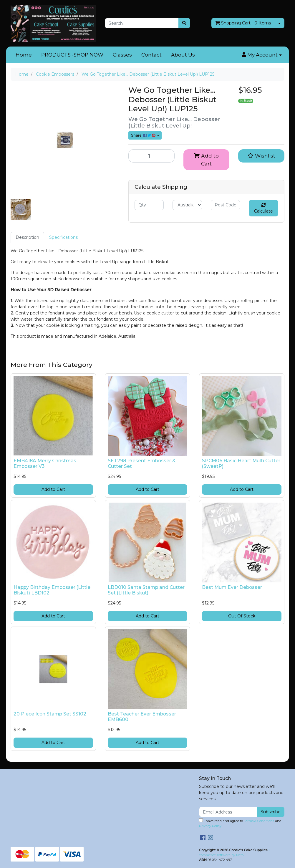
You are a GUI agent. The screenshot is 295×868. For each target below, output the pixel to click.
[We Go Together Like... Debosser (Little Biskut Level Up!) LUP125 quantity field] (151, 156)
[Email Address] (228, 812)
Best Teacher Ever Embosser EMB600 (142, 717)
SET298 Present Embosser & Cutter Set (142, 463)
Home (24, 55)
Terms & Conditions (259, 821)
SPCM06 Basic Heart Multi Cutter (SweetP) (241, 463)
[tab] (27, 237)
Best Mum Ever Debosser (232, 587)
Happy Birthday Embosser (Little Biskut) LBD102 (52, 590)
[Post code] (225, 205)
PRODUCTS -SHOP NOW (72, 55)
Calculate (263, 208)
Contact (151, 55)
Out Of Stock (242, 616)
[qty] (149, 205)
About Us (183, 55)
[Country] (187, 205)
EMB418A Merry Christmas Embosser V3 (45, 463)
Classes (122, 55)
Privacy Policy (210, 826)
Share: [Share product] (144, 135)
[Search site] (184, 23)
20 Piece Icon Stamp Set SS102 (50, 714)
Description (27, 237)
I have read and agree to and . (240, 823)
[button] (262, 55)
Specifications (63, 237)
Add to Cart (206, 159)
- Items (243, 23)
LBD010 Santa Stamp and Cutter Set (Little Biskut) (146, 590)
